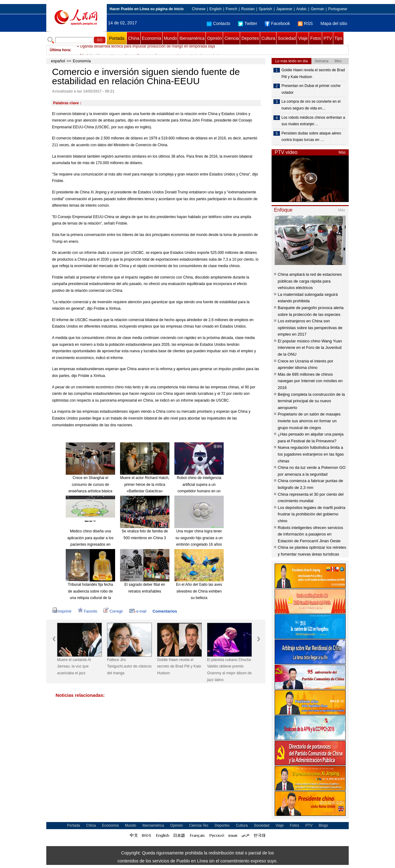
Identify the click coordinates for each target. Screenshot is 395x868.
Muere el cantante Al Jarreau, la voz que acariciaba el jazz (74, 666)
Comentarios (165, 611)
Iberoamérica (192, 38)
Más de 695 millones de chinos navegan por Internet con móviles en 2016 (310, 381)
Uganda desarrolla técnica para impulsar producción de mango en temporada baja (148, 50)
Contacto (218, 23)
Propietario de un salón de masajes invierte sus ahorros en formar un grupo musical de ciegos (309, 421)
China (134, 38)
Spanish (265, 9)
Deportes (250, 38)
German (317, 9)
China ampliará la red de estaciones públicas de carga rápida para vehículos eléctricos (310, 281)
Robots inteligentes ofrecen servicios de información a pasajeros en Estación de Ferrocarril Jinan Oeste (310, 534)
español (58, 61)
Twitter (247, 23)
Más (342, 152)
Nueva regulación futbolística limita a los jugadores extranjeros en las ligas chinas (311, 454)
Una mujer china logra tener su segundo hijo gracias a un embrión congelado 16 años (199, 538)
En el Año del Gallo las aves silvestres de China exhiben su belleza (199, 591)
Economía (152, 38)
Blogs (323, 825)
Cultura (268, 38)
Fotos (316, 38)
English (216, 9)
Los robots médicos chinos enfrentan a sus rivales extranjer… (313, 121)
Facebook (277, 23)
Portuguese (338, 9)
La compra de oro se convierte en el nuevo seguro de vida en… (311, 105)
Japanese (284, 9)
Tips (339, 38)
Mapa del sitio (334, 23)
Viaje (303, 38)
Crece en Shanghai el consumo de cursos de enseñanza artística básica (90, 484)
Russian (248, 9)
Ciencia (232, 38)
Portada (116, 38)
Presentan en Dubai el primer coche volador (311, 89)
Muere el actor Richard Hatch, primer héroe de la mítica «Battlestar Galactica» (145, 484)
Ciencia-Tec (199, 825)
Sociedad (287, 38)
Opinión (214, 38)
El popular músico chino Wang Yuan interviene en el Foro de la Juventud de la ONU (310, 348)
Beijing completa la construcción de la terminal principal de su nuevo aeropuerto (311, 401)
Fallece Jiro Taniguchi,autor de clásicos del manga (129, 666)
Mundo (170, 38)
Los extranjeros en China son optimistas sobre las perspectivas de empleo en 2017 (310, 328)
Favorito (87, 611)
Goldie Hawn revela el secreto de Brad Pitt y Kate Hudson (179, 666)
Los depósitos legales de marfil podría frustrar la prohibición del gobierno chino (312, 514)
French (231, 9)
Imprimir (62, 611)
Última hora (60, 50)
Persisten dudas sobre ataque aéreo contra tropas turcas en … (311, 137)
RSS (305, 23)
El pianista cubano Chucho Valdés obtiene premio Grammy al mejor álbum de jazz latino (229, 670)
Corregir (113, 611)
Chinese (199, 9)
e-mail (138, 611)
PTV (328, 38)
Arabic (301, 9)
